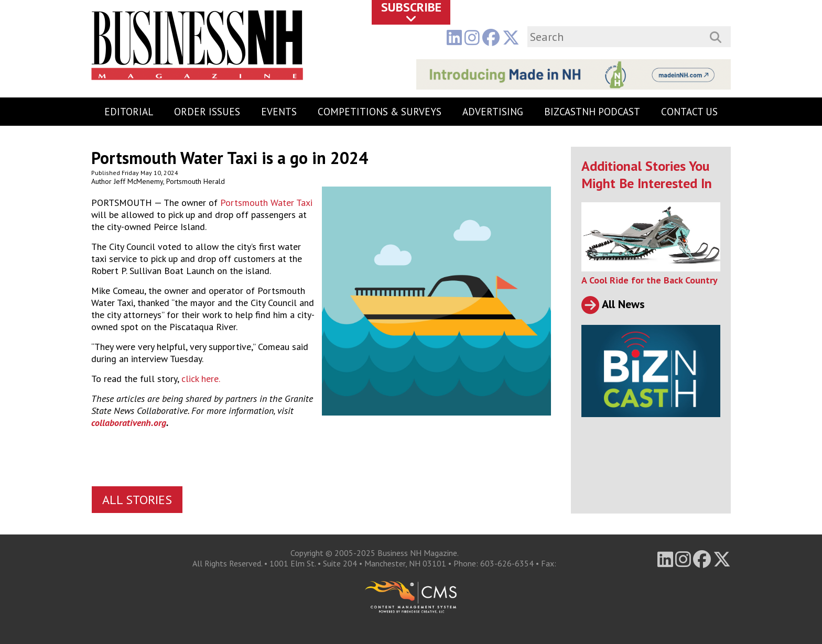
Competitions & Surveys (380, 112)
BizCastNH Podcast (592, 112)
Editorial (129, 112)
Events (279, 112)
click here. (201, 379)
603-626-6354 (507, 563)
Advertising (493, 112)
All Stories (137, 500)
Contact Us (689, 112)
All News (613, 304)
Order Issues (207, 112)
